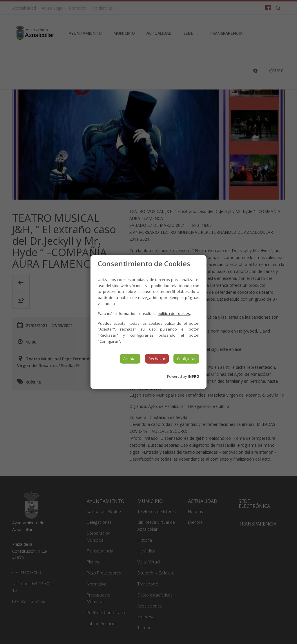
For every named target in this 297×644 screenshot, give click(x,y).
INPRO (193, 376)
